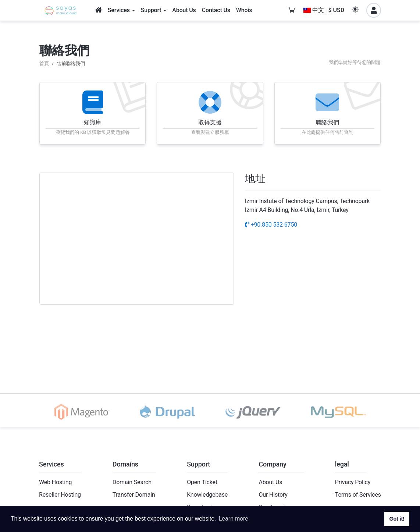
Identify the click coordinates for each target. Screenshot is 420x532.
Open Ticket (202, 482)
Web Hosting (55, 482)
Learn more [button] (234, 519)
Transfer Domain (134, 495)
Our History (273, 495)
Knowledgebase (207, 495)
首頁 (44, 63)
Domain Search (132, 482)
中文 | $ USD (324, 10)
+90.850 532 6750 (271, 225)
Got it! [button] (397, 519)
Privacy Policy (353, 482)
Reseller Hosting (60, 495)
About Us (270, 482)
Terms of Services (358, 495)
